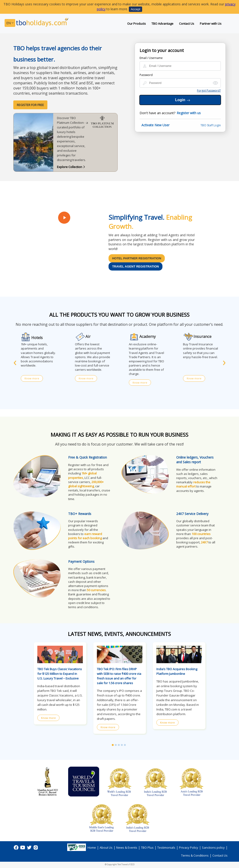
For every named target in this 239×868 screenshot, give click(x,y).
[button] (113, 745)
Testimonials (166, 847)
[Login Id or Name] (180, 66)
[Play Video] (64, 218)
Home (92, 847)
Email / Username (151, 58)
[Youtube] (23, 849)
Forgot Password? (209, 91)
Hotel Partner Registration (137, 258)
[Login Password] (180, 83)
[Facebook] (17, 849)
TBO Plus (147, 847)
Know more (32, 378)
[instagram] (36, 849)
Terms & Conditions (195, 855)
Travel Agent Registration (135, 266)
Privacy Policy (189, 847)
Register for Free (30, 105)
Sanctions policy (213, 847)
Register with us (189, 113)
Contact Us (187, 24)
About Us (106, 847)
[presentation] (15, 362)
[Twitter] (30, 849)
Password (146, 75)
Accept (135, 9)
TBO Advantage (162, 24)
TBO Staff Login (211, 125)
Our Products (137, 24)
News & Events (127, 847)
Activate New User (155, 125)
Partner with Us (211, 24)
